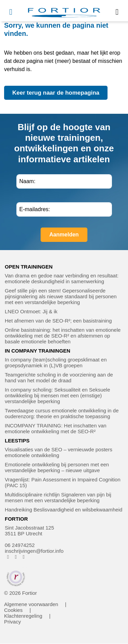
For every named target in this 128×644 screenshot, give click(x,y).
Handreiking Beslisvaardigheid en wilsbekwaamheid (63, 510)
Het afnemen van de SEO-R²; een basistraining (58, 321)
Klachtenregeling (23, 616)
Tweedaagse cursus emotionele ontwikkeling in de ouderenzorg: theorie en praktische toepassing (62, 413)
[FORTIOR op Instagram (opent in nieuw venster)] (16, 557)
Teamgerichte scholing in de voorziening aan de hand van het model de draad (59, 378)
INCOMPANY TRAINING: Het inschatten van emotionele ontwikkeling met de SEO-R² (56, 428)
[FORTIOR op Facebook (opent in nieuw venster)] (8, 557)
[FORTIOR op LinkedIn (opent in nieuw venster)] (24, 557)
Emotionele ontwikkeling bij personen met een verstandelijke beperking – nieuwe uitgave (57, 467)
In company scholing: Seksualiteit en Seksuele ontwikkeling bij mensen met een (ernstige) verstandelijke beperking (58, 395)
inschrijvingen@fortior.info (34, 551)
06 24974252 (20, 545)
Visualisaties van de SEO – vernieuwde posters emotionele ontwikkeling (59, 452)
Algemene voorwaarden (31, 604)
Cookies (13, 610)
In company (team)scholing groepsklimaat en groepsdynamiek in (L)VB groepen (56, 362)
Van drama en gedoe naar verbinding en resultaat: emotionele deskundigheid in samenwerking (62, 278)
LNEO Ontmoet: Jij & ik (31, 311)
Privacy (12, 622)
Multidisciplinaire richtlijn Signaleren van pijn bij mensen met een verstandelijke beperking (58, 497)
